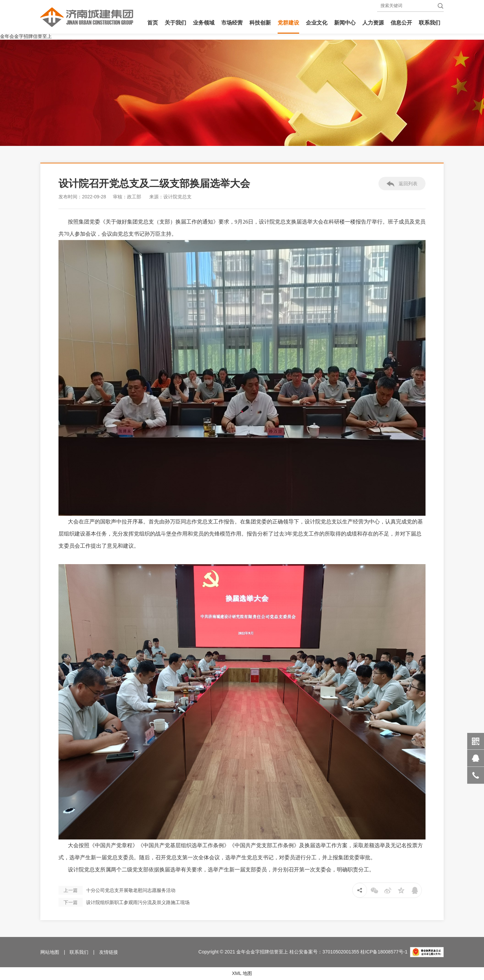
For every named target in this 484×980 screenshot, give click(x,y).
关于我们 (175, 23)
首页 (153, 23)
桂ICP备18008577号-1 (384, 952)
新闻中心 (345, 23)
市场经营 (232, 23)
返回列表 (402, 184)
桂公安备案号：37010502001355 (324, 952)
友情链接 (109, 952)
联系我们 (430, 23)
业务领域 (204, 23)
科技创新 (260, 23)
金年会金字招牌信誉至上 (26, 36)
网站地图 (50, 952)
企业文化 (317, 23)
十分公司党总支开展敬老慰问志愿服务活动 (117, 890)
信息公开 (401, 23)
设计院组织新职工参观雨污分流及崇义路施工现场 (124, 902)
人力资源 (373, 23)
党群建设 (288, 23)
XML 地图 (242, 973)
